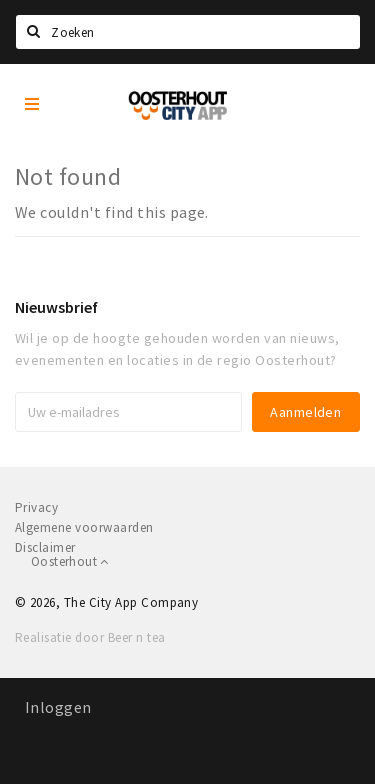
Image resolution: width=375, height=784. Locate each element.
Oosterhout (70, 561)
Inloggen (58, 707)
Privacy (36, 507)
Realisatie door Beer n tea (90, 637)
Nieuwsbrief (56, 307)
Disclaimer (45, 547)
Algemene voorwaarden (84, 527)
